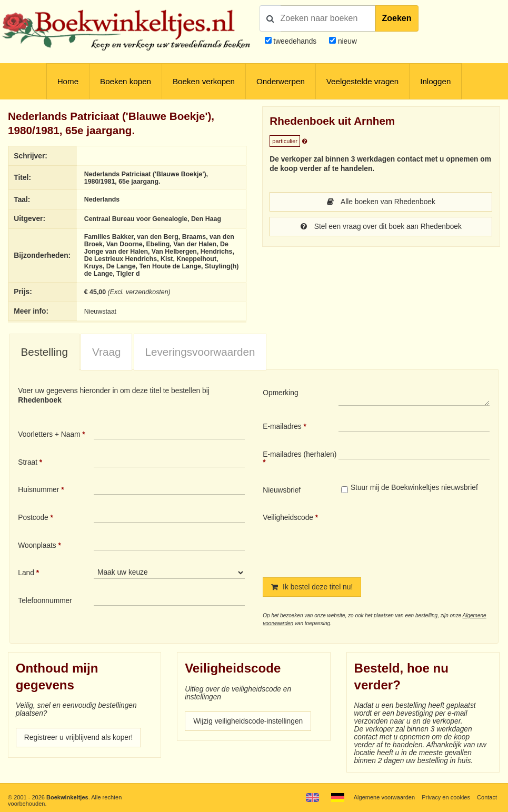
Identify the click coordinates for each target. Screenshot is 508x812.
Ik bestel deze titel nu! (312, 587)
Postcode (33, 518)
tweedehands (295, 41)
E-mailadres (282, 427)
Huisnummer (38, 490)
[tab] (44, 352)
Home (68, 81)
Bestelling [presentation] (44, 352)
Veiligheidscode (288, 518)
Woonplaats (37, 545)
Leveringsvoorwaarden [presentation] (200, 352)
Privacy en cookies (446, 797)
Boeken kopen (126, 81)
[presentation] (426, 537)
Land (26, 573)
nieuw (346, 41)
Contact (487, 797)
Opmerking (280, 393)
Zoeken (397, 18)
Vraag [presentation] (106, 352)
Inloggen (435, 81)
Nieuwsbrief (282, 490)
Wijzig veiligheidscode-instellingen (248, 721)
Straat (28, 462)
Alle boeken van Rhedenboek (381, 202)
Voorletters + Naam (49, 434)
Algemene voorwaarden (384, 797)
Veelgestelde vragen (362, 81)
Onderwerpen (281, 81)
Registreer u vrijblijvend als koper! (79, 738)
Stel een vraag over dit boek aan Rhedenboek (381, 227)
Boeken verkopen (204, 81)
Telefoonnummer (45, 601)
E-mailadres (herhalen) (300, 454)
